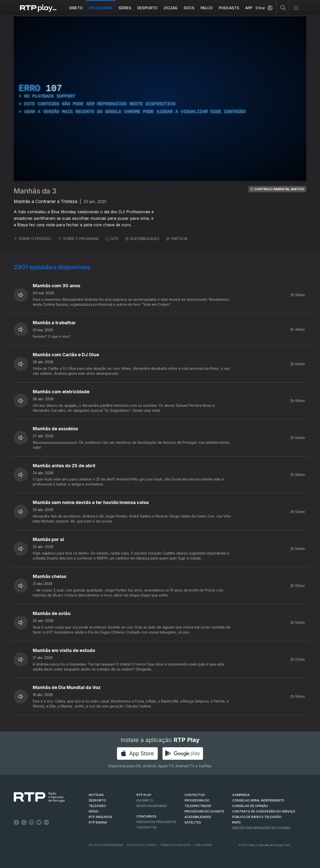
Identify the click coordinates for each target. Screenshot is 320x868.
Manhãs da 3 (35, 191)
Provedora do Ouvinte (204, 811)
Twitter (24, 822)
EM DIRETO (145, 800)
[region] (160, 99)
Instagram (31, 822)
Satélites (193, 822)
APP (249, 8)
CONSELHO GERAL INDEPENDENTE (258, 800)
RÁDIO (94, 811)
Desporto (147, 8)
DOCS (189, 8)
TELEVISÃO (97, 806)
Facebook (16, 822)
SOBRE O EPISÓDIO (32, 239)
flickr (46, 822)
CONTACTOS (195, 795)
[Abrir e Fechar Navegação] (296, 8)
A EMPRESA (241, 795)
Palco (207, 8)
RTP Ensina (98, 822)
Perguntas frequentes (156, 822)
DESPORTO (97, 800)
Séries (125, 8)
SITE (112, 239)
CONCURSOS (146, 816)
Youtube (39, 822)
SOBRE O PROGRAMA (78, 239)
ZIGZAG (171, 8)
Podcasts (229, 8)
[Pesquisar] (283, 7)
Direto (76, 8)
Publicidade (203, 845)
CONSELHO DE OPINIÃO (250, 806)
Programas (101, 8)
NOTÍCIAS (96, 795)
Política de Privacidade (106, 845)
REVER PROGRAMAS (152, 806)
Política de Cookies (142, 845)
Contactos (147, 827)
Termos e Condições (176, 845)
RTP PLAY (144, 795)
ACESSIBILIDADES (142, 239)
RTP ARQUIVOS (100, 817)
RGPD (236, 822)
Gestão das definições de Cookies (261, 828)
